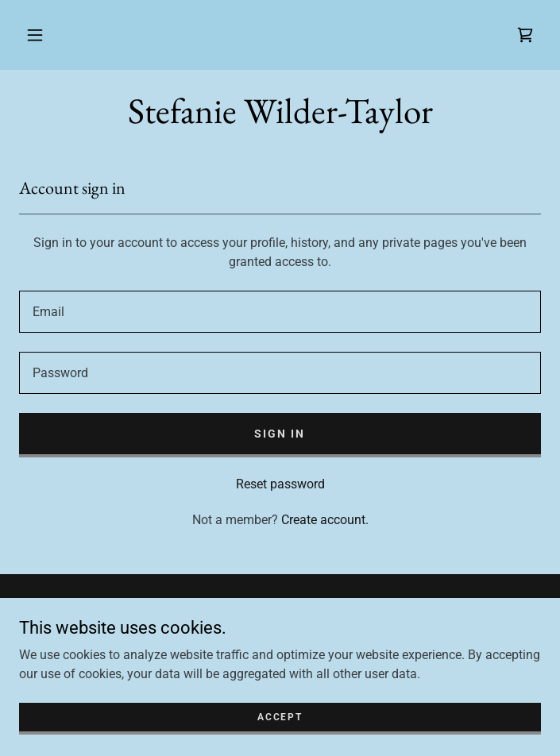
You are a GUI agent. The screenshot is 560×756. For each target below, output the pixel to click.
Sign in (280, 434)
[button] (35, 35)
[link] (525, 35)
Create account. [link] (325, 520)
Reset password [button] (280, 484)
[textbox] (280, 312)
